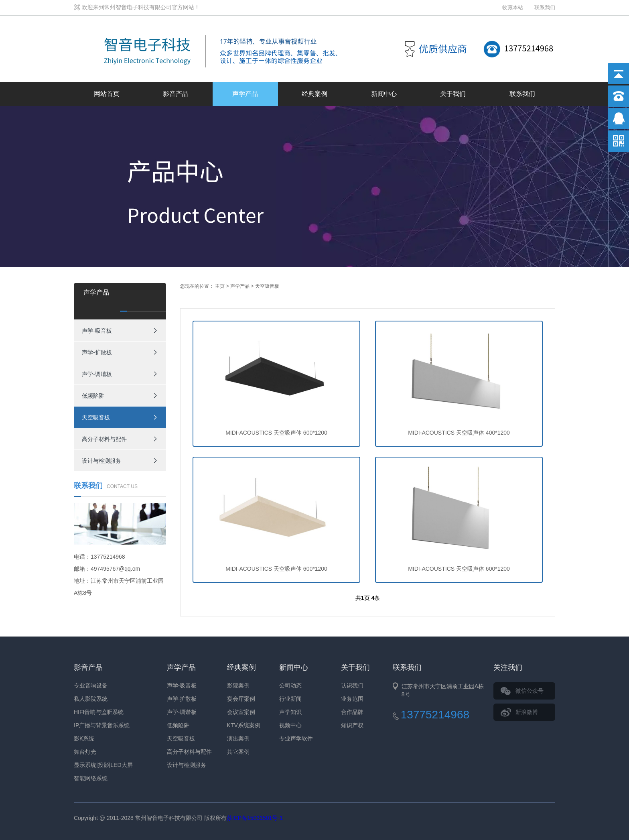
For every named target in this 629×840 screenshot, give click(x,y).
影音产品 (176, 94)
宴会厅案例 (241, 699)
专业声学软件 (296, 738)
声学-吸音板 (97, 331)
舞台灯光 (85, 752)
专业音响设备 (91, 685)
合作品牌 (352, 712)
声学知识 (290, 712)
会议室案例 (241, 712)
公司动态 (290, 685)
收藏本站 (513, 7)
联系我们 (545, 7)
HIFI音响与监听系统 (99, 712)
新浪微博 (527, 712)
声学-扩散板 (97, 352)
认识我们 (352, 685)
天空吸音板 (96, 417)
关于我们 (453, 94)
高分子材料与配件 (104, 439)
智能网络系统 (91, 778)
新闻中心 (384, 94)
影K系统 (84, 738)
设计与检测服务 (101, 461)
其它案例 (238, 752)
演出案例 (238, 738)
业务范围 (352, 699)
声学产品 (245, 94)
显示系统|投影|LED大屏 (103, 765)
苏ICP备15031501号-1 (255, 818)
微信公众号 (530, 691)
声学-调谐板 (97, 374)
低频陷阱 (93, 396)
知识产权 (352, 725)
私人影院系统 (91, 699)
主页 (220, 286)
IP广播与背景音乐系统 (102, 725)
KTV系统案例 (244, 725)
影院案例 (238, 685)
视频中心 (290, 725)
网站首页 (107, 94)
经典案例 (314, 94)
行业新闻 (290, 699)
